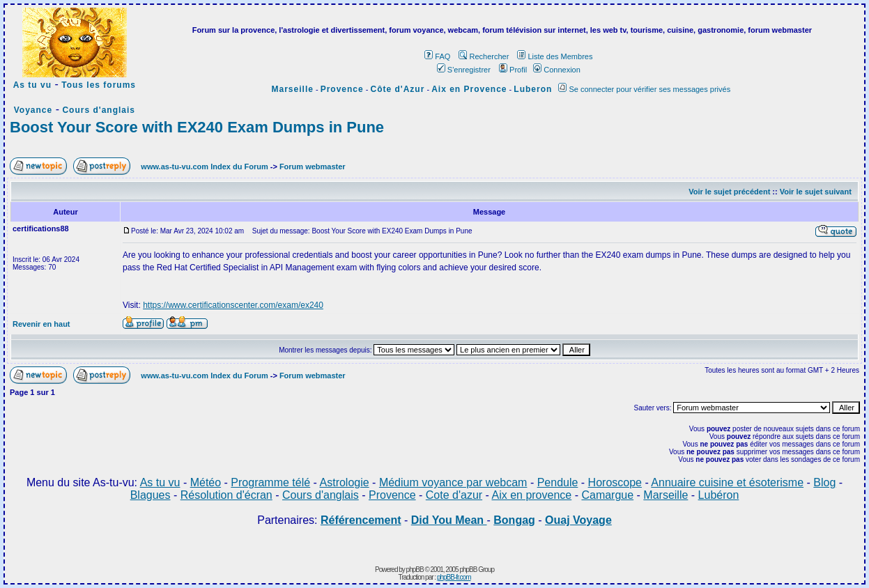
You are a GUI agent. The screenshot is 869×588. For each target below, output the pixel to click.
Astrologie (345, 482)
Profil (513, 70)
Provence (342, 89)
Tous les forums (99, 85)
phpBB (415, 570)
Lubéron (719, 495)
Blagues (151, 495)
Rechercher (484, 56)
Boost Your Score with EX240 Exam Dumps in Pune (197, 127)
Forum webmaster (313, 167)
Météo (206, 482)
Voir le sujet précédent (729, 192)
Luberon (533, 89)
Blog (824, 482)
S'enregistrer (464, 70)
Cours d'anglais (99, 110)
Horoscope (615, 482)
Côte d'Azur (398, 89)
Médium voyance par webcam (453, 482)
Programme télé (270, 482)
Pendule (558, 482)
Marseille (293, 89)
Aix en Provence (469, 89)
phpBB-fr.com (454, 577)
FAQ (437, 56)
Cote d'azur (454, 495)
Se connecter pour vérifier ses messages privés (644, 89)
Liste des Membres (555, 56)
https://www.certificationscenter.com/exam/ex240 (233, 305)
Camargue (607, 495)
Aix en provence (531, 495)
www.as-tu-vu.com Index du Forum (204, 167)
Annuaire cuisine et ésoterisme (727, 482)
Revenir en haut (41, 324)
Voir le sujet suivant (816, 192)
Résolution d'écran (226, 495)
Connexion (557, 70)
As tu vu (32, 85)
